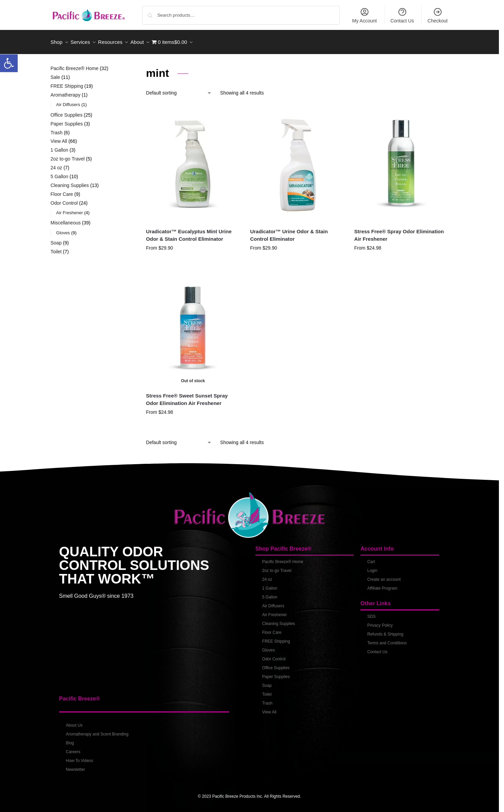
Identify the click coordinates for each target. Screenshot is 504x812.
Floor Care (272, 629)
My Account (365, 15)
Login (372, 567)
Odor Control (274, 655)
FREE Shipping (276, 638)
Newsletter (76, 766)
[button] (9, 63)
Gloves (268, 646)
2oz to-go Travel (277, 567)
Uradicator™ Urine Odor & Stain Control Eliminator (289, 232)
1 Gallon (270, 585)
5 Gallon (270, 593)
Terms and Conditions (387, 639)
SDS (372, 613)
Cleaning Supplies (279, 620)
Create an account (384, 576)
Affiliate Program (382, 585)
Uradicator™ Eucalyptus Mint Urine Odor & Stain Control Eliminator (189, 232)
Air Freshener (275, 611)
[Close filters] (120, 66)
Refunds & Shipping (385, 630)
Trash (267, 699)
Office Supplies (276, 664)
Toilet (267, 691)
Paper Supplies (276, 673)
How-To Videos (80, 757)
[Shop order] (179, 90)
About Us (74, 722)
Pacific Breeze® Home (283, 558)
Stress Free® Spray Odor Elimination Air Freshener (399, 232)
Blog (70, 740)
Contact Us (402, 15)
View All (269, 708)
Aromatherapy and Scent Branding (97, 731)
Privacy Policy (380, 622)
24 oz (267, 576)
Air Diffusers (273, 602)
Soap (267, 682)
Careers (73, 748)
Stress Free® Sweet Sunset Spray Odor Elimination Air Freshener (187, 396)
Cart (371, 558)
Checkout (438, 15)
